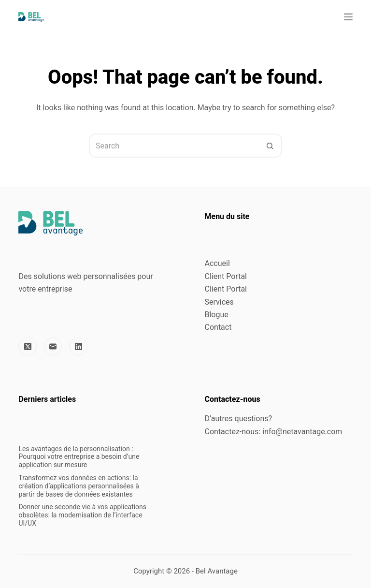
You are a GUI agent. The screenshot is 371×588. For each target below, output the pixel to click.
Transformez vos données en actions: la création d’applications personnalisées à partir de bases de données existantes (79, 486)
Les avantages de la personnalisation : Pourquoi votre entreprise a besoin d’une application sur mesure (79, 457)
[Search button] (270, 146)
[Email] (53, 347)
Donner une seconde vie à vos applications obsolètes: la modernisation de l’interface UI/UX (82, 515)
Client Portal (226, 276)
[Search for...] (173, 146)
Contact (218, 327)
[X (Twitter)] (28, 347)
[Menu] (348, 17)
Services (219, 302)
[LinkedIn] (78, 347)
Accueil (217, 263)
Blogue (217, 315)
